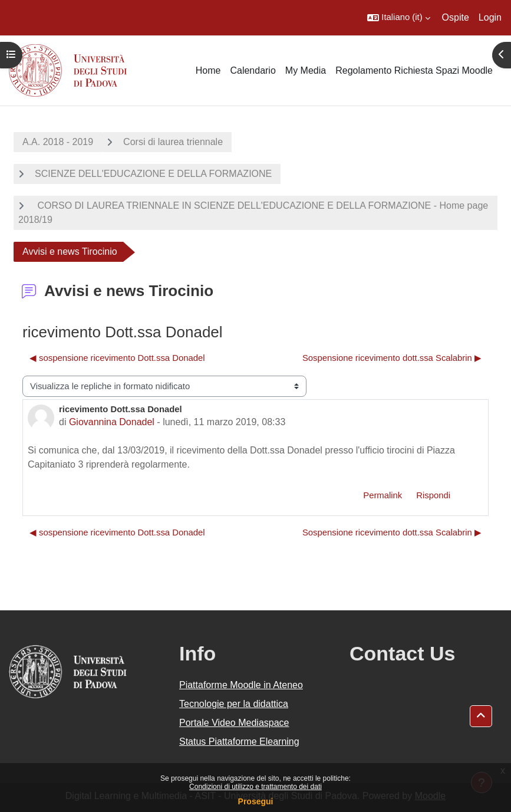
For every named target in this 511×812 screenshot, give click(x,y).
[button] (398, 18)
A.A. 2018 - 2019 (58, 142)
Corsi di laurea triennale (173, 142)
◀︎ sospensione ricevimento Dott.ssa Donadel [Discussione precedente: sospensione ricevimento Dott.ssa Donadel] (117, 358)
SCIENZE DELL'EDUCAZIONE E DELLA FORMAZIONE (153, 174)
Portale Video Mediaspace (234, 723)
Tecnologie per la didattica (234, 704)
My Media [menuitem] (306, 70)
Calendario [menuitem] (253, 70)
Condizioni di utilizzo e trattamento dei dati (255, 787)
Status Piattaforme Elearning (239, 742)
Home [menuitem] (208, 70)
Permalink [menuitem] (383, 495)
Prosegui (256, 801)
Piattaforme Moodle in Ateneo (241, 685)
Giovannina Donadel (112, 422)
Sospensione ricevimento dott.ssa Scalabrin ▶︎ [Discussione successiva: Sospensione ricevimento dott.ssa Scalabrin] (392, 358)
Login (490, 17)
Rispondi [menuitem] (433, 495)
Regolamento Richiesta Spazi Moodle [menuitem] (414, 70)
